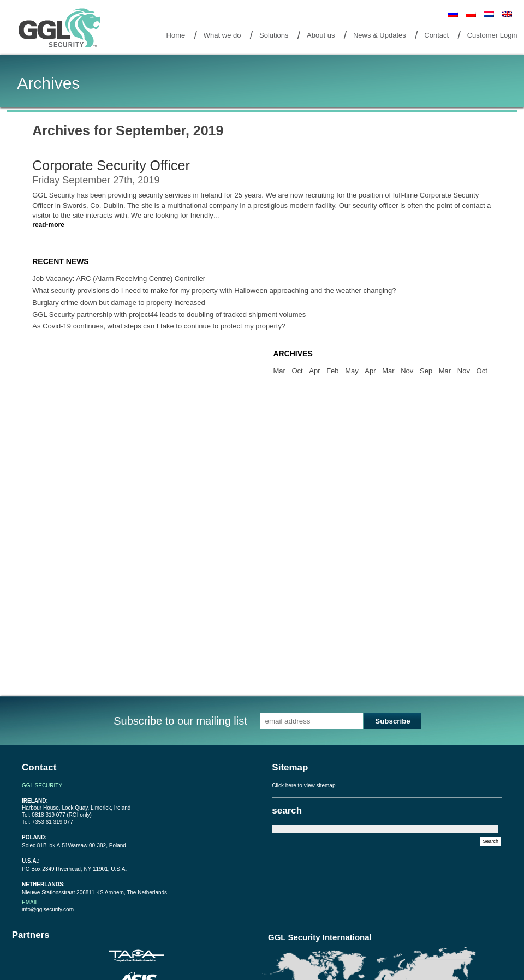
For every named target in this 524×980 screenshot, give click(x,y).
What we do (222, 35)
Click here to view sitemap (303, 785)
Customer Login (492, 35)
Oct (297, 371)
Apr (314, 371)
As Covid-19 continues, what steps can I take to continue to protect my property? (159, 326)
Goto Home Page (62, 29)
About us (321, 35)
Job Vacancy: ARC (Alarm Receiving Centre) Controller (119, 279)
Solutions (274, 35)
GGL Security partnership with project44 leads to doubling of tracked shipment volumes (169, 315)
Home (176, 35)
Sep (426, 371)
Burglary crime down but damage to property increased (119, 303)
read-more (48, 225)
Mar (279, 371)
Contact (436, 35)
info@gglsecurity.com (48, 909)
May (352, 371)
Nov (407, 371)
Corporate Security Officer (111, 165)
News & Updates (380, 35)
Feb (332, 371)
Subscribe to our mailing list (180, 721)
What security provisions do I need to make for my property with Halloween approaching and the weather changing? (214, 291)
